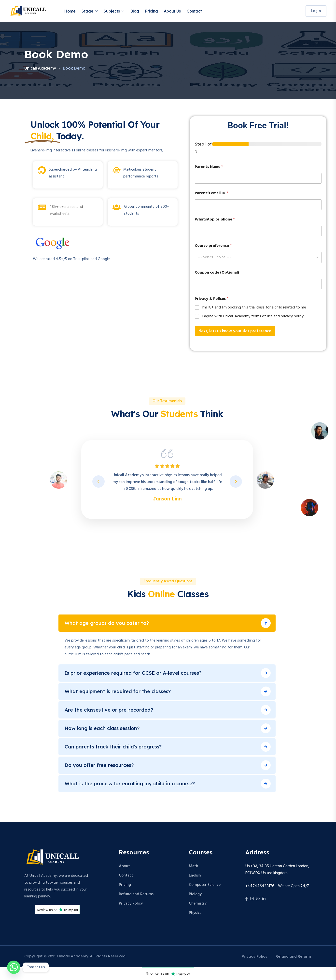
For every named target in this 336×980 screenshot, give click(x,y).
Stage (87, 11)
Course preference (213, 246)
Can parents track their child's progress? (113, 747)
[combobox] (258, 257)
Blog (135, 11)
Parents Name (209, 167)
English (195, 876)
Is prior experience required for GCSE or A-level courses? (133, 673)
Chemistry (198, 904)
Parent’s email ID (211, 193)
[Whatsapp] (14, 967)
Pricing (151, 11)
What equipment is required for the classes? (118, 691)
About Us (172, 11)
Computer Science (205, 885)
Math (194, 866)
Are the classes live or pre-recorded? (109, 710)
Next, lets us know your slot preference (235, 331)
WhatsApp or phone (215, 220)
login (316, 11)
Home (70, 11)
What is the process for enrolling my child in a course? (130, 783)
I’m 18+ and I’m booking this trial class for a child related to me (254, 308)
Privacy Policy (131, 904)
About (124, 866)
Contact (194, 11)
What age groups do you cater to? (107, 623)
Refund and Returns (136, 894)
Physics (195, 913)
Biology (195, 894)
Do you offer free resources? (99, 765)
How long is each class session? (102, 728)
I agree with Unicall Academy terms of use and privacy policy (253, 316)
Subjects (112, 11)
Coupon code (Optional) (217, 273)
